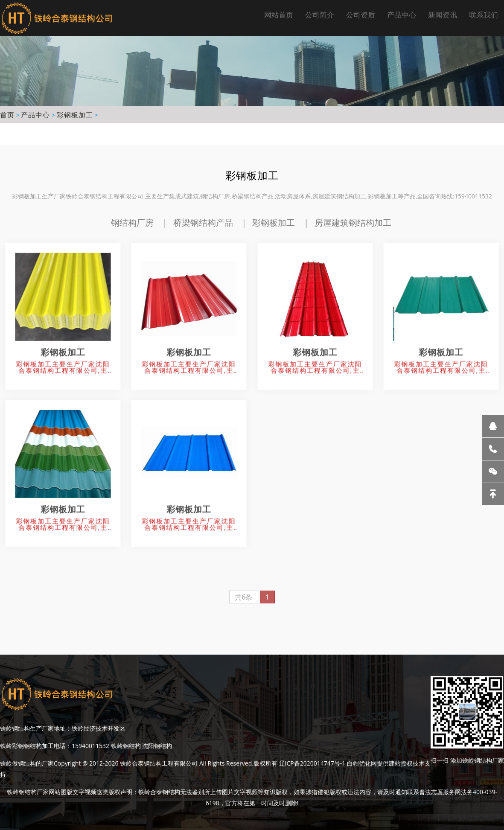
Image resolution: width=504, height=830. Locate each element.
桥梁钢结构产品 (203, 223)
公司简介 (320, 15)
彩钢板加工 (75, 115)
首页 (7, 115)
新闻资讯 (443, 15)
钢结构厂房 (132, 223)
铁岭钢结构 (125, 746)
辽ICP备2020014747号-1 (312, 763)
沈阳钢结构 (157, 746)
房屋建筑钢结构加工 (353, 223)
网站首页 (279, 15)
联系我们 (484, 15)
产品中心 (402, 15)
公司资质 (361, 15)
